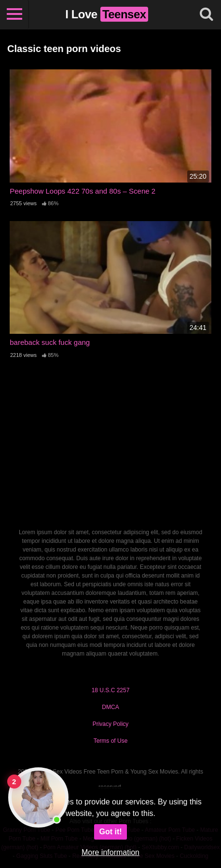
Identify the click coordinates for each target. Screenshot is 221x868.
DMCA (110, 707)
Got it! (110, 832)
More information (110, 852)
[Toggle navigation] (14, 14)
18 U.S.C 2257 (111, 690)
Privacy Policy (111, 724)
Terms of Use (111, 741)
